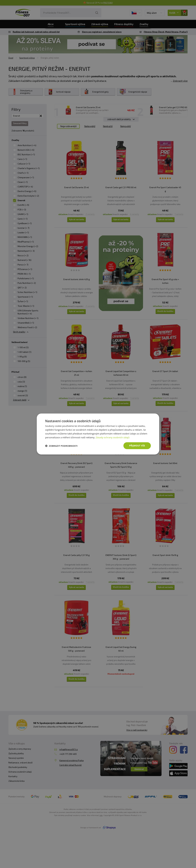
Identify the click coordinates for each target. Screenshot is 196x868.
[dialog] (98, 434)
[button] (61, 446)
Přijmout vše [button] (137, 446)
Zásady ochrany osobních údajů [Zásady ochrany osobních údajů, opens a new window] (113, 437)
